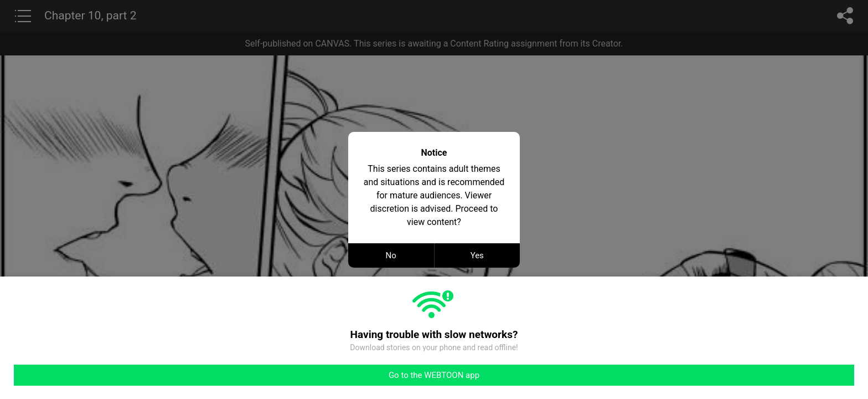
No (391, 255)
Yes (477, 255)
